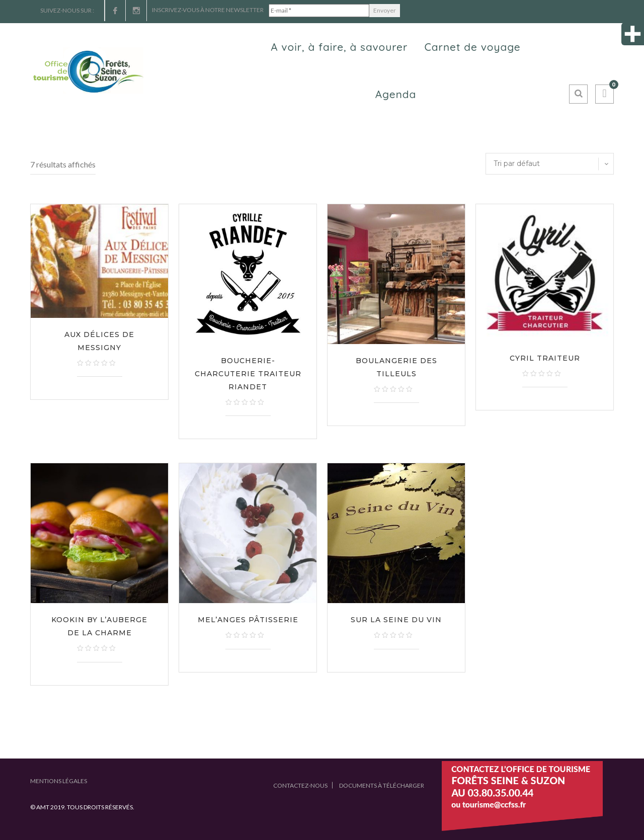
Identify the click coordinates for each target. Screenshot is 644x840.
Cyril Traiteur (545, 358)
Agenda (396, 94)
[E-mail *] (319, 11)
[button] (605, 94)
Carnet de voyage (472, 47)
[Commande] (550, 164)
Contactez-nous (300, 785)
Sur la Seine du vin (396, 620)
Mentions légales (59, 781)
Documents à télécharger (382, 785)
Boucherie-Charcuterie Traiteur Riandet (248, 374)
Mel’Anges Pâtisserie (248, 620)
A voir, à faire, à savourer (339, 47)
